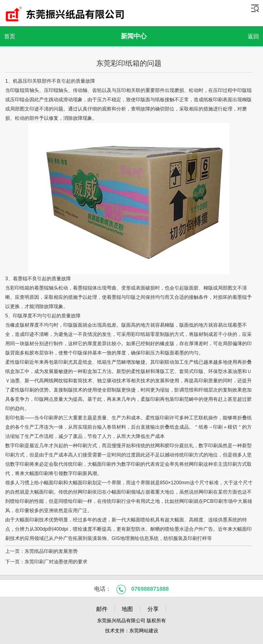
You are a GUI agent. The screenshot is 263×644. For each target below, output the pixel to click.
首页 (10, 36)
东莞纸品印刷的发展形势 (51, 551)
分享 (153, 609)
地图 (127, 609)
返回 (253, 36)
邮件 (102, 609)
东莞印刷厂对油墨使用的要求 (56, 562)
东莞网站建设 (144, 631)
